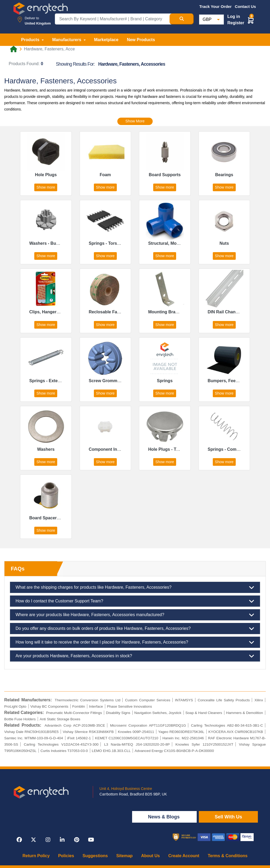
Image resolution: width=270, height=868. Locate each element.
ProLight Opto (15, 706)
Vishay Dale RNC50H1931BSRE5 (31, 732)
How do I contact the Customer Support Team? (135, 601)
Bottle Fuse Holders (20, 719)
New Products (141, 40)
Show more (46, 187)
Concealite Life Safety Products (224, 700)
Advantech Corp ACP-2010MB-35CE (75, 725)
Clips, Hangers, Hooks (52, 312)
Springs (165, 381)
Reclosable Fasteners (111, 312)
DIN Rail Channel (225, 312)
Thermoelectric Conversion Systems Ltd (88, 700)
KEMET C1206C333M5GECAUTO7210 (127, 738)
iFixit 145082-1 (79, 738)
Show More (135, 121)
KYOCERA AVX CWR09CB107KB (236, 732)
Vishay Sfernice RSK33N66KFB (88, 732)
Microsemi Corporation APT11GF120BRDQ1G (148, 725)
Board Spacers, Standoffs (55, 518)
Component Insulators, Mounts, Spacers (129, 449)
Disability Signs (118, 713)
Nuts (224, 243)
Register (236, 23)
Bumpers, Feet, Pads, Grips (235, 381)
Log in (234, 16)
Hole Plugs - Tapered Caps (175, 449)
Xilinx (259, 700)
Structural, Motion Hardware (176, 243)
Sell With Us (228, 817)
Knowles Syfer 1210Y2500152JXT (204, 744)
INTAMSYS (184, 700)
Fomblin (79, 706)
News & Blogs (164, 817)
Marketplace (106, 40)
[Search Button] (182, 19)
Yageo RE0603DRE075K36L (181, 732)
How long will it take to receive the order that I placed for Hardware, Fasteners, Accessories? (135, 642)
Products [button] (31, 40)
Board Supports (165, 175)
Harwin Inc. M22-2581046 (183, 738)
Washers (46, 449)
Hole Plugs (46, 175)
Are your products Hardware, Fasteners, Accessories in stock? (135, 656)
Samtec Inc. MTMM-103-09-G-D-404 (34, 738)
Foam (105, 175)
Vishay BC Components (49, 706)
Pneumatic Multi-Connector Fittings (74, 713)
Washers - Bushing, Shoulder (59, 243)
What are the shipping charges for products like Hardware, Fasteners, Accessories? (135, 587)
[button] (251, 20)
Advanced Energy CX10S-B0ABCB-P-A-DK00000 (174, 751)
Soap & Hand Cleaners (204, 713)
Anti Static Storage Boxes (60, 719)
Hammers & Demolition (244, 713)
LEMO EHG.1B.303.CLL (111, 751)
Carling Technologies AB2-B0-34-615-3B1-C (227, 725)
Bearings (224, 175)
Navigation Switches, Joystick (158, 713)
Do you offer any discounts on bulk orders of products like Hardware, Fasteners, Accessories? (135, 629)
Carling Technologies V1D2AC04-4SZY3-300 (61, 744)
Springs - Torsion (106, 243)
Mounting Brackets (167, 312)
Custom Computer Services (148, 700)
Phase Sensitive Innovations (129, 706)
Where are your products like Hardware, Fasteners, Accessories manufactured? (135, 615)
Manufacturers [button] (67, 40)
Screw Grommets (106, 381)
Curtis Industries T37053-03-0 (64, 751)
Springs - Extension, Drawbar (59, 381)
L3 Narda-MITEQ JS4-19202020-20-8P (137, 744)
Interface (96, 706)
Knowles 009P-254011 (136, 732)
